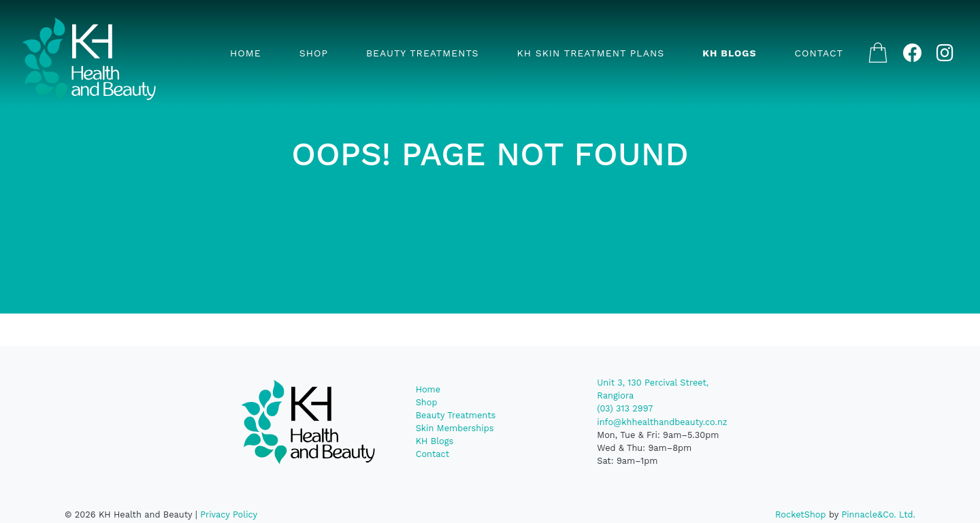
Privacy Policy (229, 514)
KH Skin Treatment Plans (590, 53)
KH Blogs (729, 53)
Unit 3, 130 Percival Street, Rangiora (653, 389)
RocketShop (801, 514)
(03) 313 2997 (625, 408)
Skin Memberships (455, 428)
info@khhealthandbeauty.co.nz (662, 422)
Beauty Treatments (423, 53)
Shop (314, 53)
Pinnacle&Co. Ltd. (878, 514)
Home (246, 53)
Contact (819, 53)
